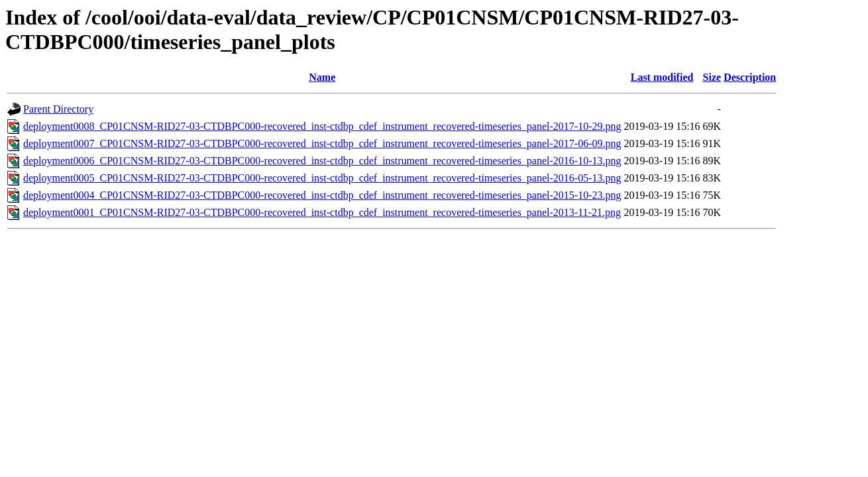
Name (322, 77)
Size (712, 77)
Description (750, 77)
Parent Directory (58, 109)
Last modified (662, 77)
